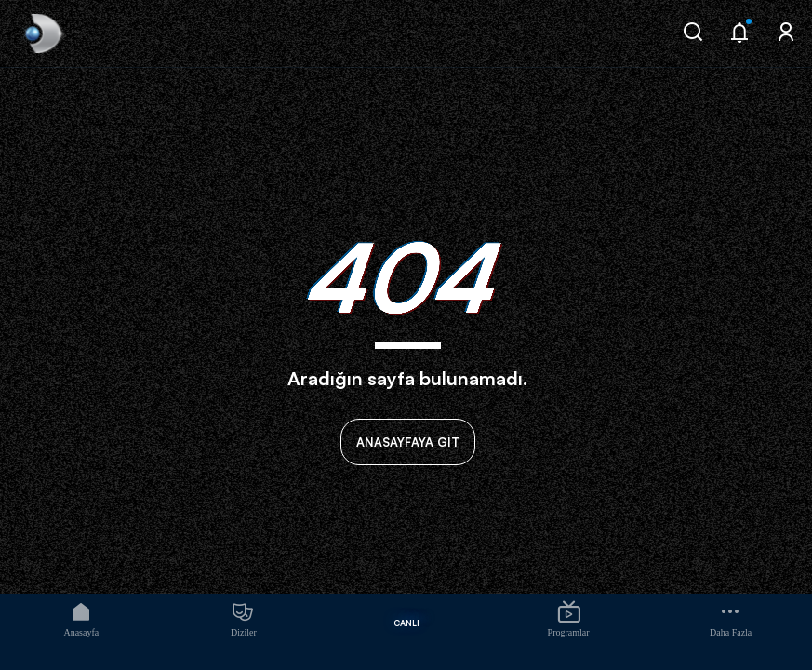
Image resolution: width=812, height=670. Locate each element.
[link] (41, 33)
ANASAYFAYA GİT (408, 442)
